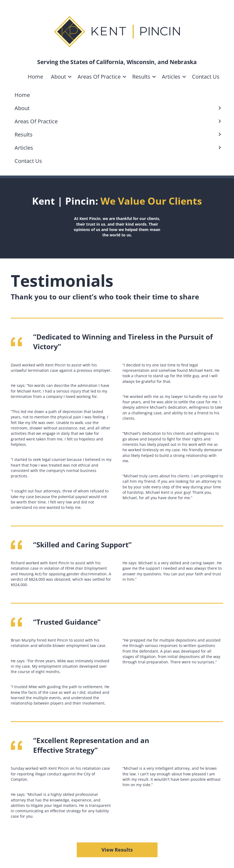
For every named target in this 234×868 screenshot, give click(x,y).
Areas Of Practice (99, 77)
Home (35, 77)
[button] (70, 77)
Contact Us (206, 77)
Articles (171, 77)
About (58, 77)
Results (141, 77)
